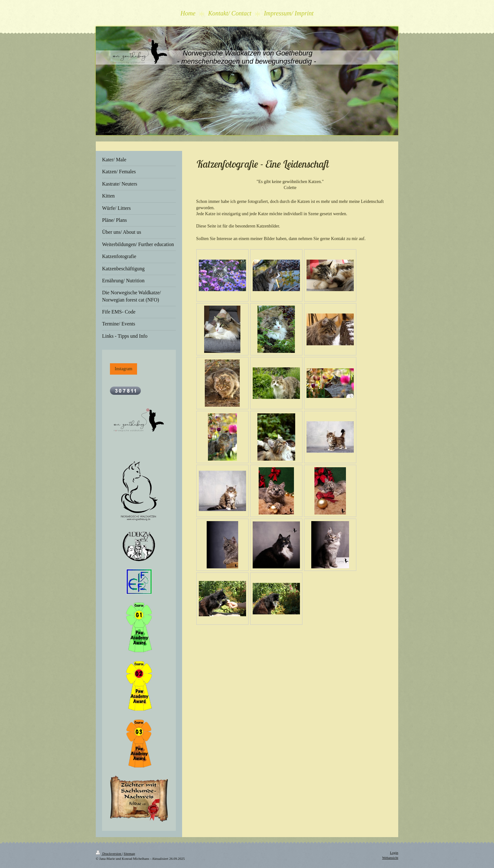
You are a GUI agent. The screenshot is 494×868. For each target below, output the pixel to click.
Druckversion (109, 854)
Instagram (123, 369)
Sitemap (129, 854)
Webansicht (390, 858)
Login (394, 853)
